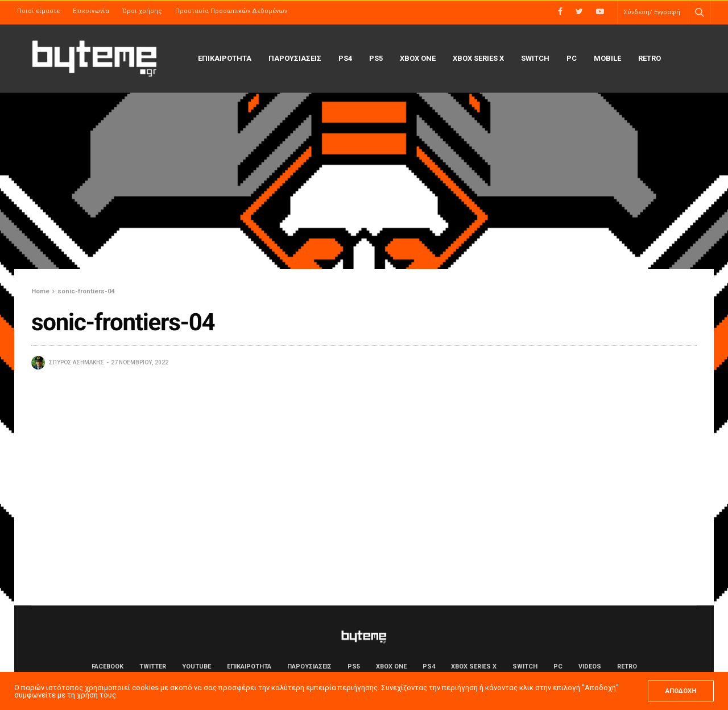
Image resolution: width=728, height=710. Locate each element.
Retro (650, 58)
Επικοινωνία (91, 11)
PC (572, 58)
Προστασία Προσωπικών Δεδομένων (231, 11)
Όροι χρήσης (142, 11)
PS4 (345, 58)
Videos (590, 667)
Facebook (107, 667)
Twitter (153, 667)
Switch (535, 58)
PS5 (376, 58)
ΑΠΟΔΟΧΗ (681, 691)
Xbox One (418, 58)
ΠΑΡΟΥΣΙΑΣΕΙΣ (295, 58)
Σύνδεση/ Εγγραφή (652, 12)
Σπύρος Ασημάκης (76, 362)
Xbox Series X (478, 58)
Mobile (607, 58)
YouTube (197, 667)
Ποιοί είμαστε (38, 11)
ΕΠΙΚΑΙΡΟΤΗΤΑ (225, 58)
